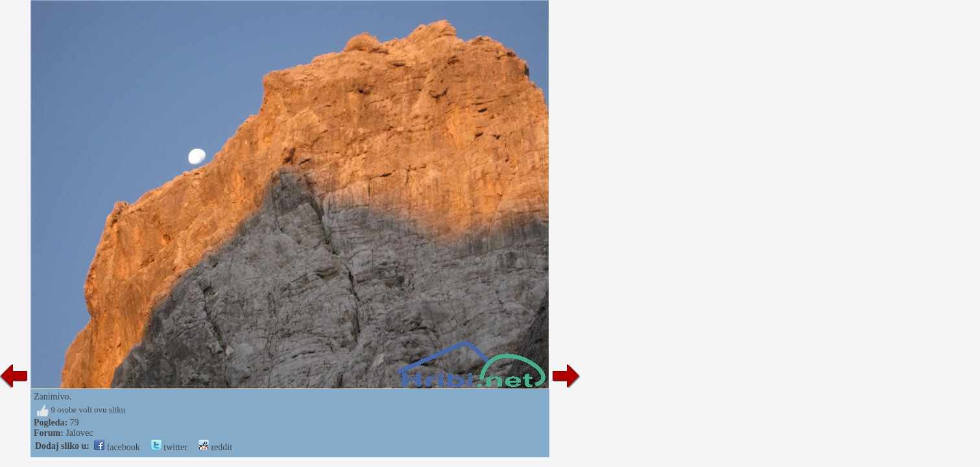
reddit (215, 447)
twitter (169, 447)
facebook (117, 447)
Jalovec (79, 433)
